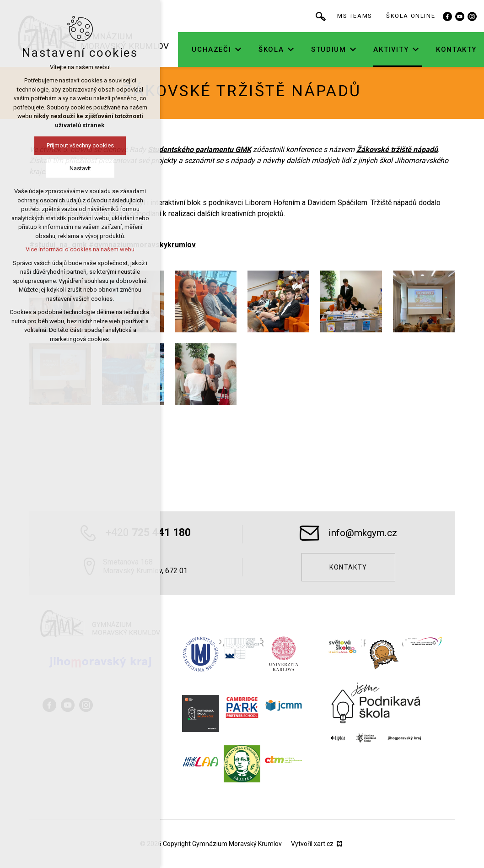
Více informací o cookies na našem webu (80, 249)
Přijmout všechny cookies (80, 145)
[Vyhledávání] (341, 16)
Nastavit (80, 168)
